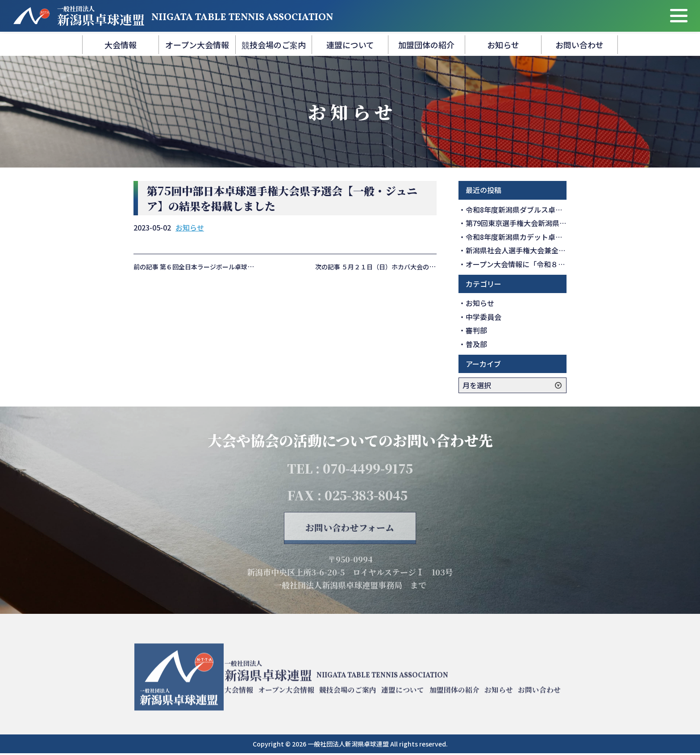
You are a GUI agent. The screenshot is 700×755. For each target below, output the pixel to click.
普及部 (476, 344)
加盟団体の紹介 (426, 45)
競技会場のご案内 (274, 45)
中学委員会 (483, 317)
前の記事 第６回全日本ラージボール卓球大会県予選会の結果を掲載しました (240, 267)
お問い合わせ (579, 45)
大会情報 (121, 45)
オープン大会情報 (197, 45)
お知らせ (503, 45)
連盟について (350, 45)
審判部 (476, 330)
